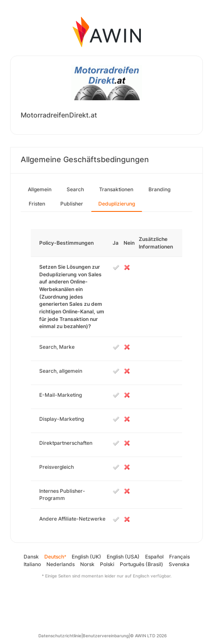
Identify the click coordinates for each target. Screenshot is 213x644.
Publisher (72, 204)
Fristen (37, 204)
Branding (159, 189)
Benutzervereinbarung (106, 636)
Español (154, 557)
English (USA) (123, 557)
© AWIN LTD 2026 (148, 636)
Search (75, 189)
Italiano (32, 564)
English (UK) (86, 557)
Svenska (179, 564)
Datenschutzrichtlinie (60, 636)
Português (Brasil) (142, 564)
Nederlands (61, 564)
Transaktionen (116, 189)
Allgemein (40, 189)
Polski (107, 564)
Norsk (87, 564)
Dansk (31, 557)
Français (179, 557)
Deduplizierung (117, 204)
